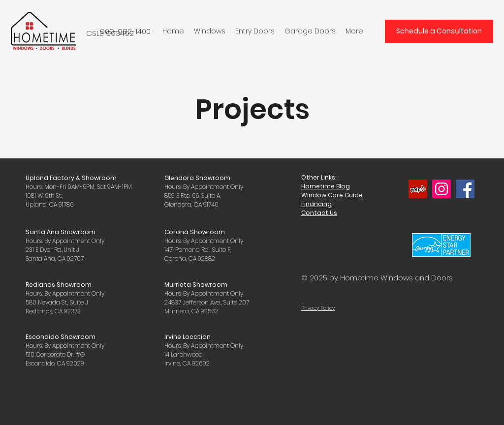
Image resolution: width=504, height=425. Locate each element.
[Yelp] (418, 189)
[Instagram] (441, 189)
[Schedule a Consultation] (439, 31)
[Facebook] (465, 189)
